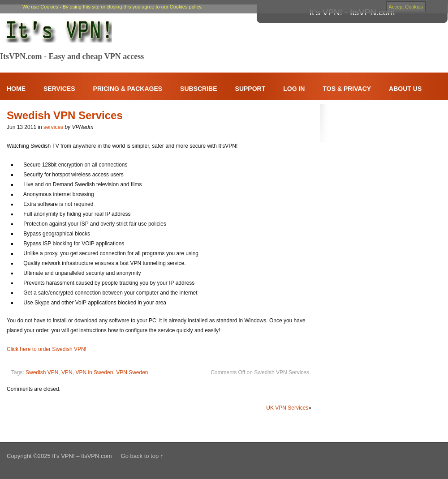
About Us (405, 89)
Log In (294, 89)
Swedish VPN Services (65, 115)
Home (16, 89)
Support (250, 89)
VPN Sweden (132, 372)
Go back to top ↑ (142, 456)
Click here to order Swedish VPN (46, 349)
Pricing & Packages (128, 89)
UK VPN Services (287, 408)
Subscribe (198, 89)
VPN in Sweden (94, 372)
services (53, 127)
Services (59, 89)
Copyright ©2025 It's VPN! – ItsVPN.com (59, 456)
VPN (67, 372)
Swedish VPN (42, 372)
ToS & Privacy (347, 89)
